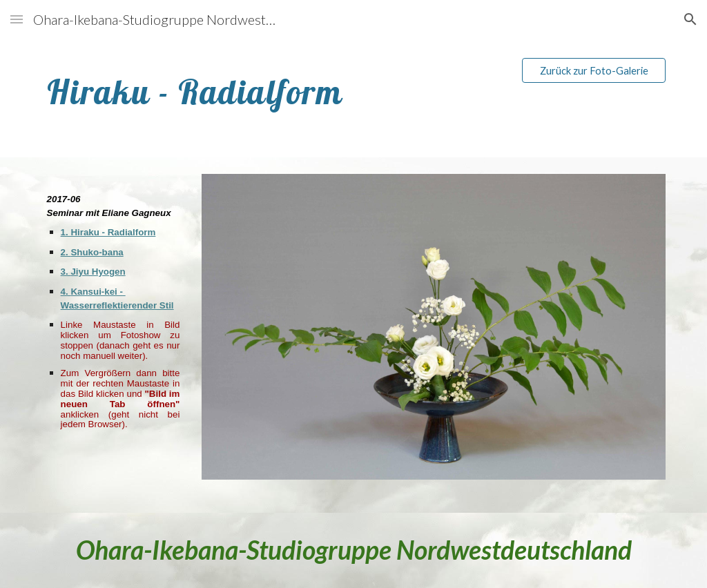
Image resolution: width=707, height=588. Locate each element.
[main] (274, 88)
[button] (17, 19)
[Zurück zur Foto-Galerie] (594, 70)
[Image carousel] (434, 335)
